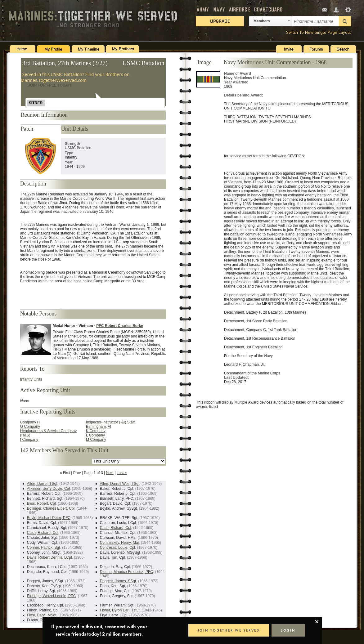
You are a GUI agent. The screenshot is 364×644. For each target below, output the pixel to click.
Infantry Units (31, 379)
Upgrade (220, 21)
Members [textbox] (262, 21)
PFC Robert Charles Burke (120, 326)
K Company (96, 431)
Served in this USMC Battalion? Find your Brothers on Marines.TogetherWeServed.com (75, 77)
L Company (95, 435)
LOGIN (288, 630)
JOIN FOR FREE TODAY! (50, 85)
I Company (29, 440)
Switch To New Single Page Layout (319, 32)
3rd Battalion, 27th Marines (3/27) (65, 63)
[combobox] (271, 21)
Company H (30, 422)
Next (110, 473)
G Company (30, 427)
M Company (96, 440)
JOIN (229, 630)
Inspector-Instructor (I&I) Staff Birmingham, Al (110, 424)
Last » (122, 473)
